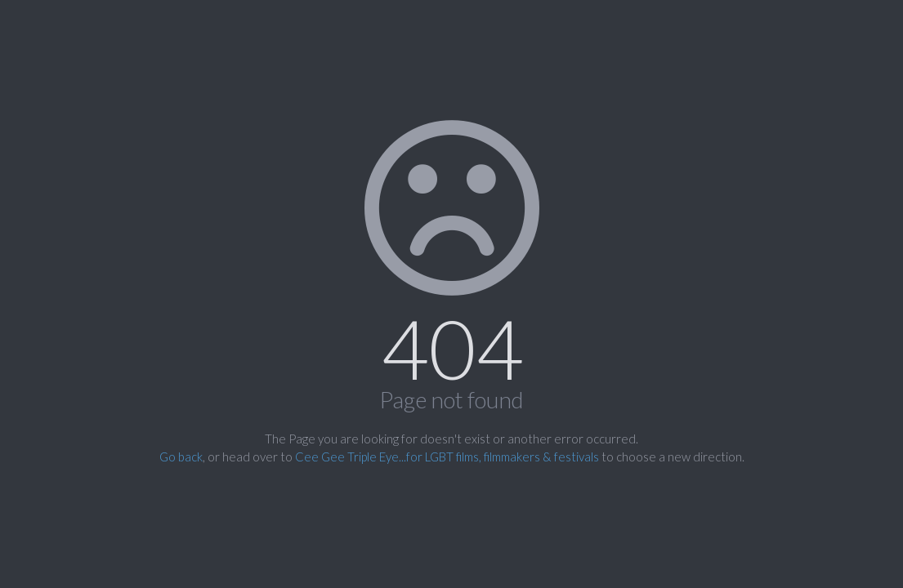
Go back (181, 457)
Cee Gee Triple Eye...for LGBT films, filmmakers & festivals (447, 457)
